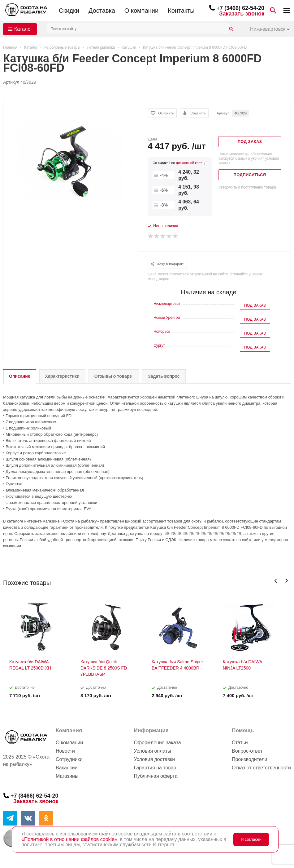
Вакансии (67, 768)
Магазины (67, 776)
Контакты (181, 11)
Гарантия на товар (155, 768)
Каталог (23, 29)
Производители (250, 759)
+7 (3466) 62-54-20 (240, 8)
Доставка (102, 11)
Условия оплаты (152, 751)
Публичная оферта (156, 776)
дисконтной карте (190, 163)
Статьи (240, 743)
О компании (141, 11)
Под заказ (255, 305)
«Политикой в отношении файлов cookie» (69, 839)
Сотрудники (69, 759)
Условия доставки (154, 759)
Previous (276, 581)
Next (286, 581)
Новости (65, 751)
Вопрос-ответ (247, 751)
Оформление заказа (157, 743)
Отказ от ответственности (261, 768)
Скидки (69, 11)
